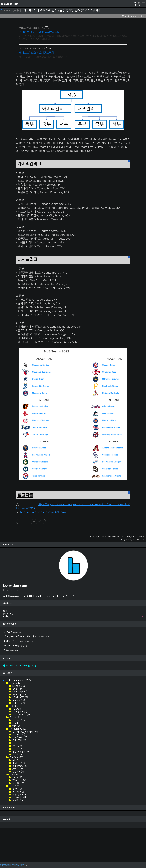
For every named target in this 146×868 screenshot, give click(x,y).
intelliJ (17, 763)
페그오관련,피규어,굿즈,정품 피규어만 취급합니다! (43, 57)
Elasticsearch (21, 754)
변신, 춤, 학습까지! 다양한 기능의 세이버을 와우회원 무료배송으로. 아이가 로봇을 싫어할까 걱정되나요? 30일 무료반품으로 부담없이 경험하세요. (73, 38)
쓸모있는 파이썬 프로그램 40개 (27, 676)
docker (18, 803)
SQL (17, 749)
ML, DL (18, 774)
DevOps (16, 797)
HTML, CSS (21, 737)
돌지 (11, 690)
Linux (18, 817)
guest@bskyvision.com (12, 865)
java (17, 729)
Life (15, 826)
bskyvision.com (10, 4)
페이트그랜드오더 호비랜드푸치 (36, 53)
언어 (17, 795)
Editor (15, 757)
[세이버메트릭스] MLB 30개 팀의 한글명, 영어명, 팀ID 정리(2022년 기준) (61, 10)
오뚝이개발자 (17, 686)
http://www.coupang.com (31, 28)
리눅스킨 (16, 672)
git (16, 800)
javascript (20, 734)
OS (14, 815)
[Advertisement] (73, 88)
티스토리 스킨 (21, 837)
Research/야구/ (10, 10)
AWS (17, 809)
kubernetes (20, 806)
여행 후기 (19, 835)
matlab (18, 740)
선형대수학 (20, 777)
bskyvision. (139, 579)
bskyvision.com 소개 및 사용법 (20, 706)
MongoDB (19, 752)
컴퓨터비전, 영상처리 (25, 772)
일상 (17, 829)
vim (16, 766)
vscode (18, 760)
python (19, 726)
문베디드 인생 (19, 681)
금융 (17, 789)
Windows (20, 820)
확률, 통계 (20, 780)
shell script (20, 732)
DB (14, 746)
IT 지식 (18, 783)
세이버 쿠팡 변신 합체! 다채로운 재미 (40, 32)
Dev (15, 723)
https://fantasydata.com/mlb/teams (43, 552)
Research (18, 769)
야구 (17, 786)
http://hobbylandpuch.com (32, 49)
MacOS (19, 823)
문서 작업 (19, 840)
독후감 (18, 832)
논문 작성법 (20, 792)
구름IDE (18, 812)
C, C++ (18, 743)
